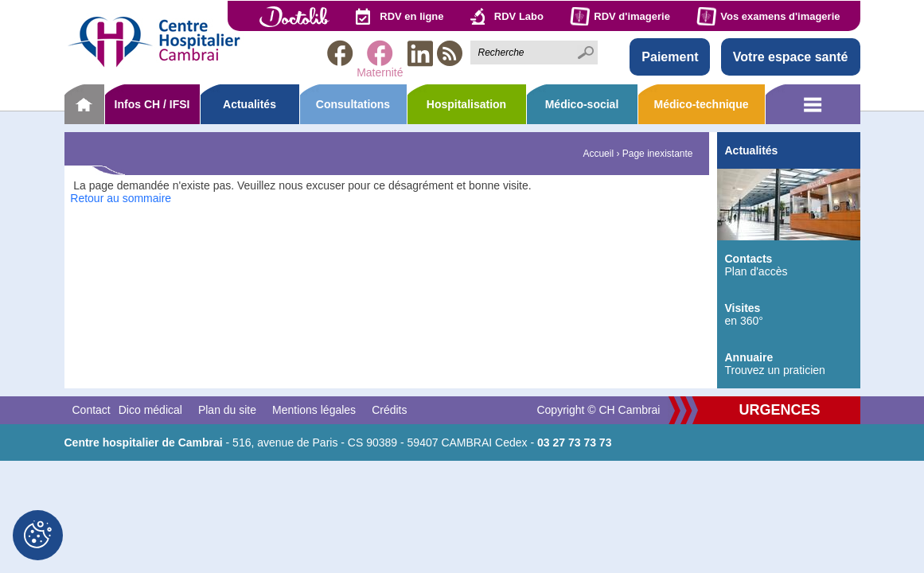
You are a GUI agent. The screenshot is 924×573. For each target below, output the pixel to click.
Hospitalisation (466, 104)
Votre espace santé (791, 57)
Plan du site (227, 410)
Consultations (353, 104)
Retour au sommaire (121, 198)
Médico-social (582, 104)
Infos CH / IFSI (152, 104)
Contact (92, 410)
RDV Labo (519, 16)
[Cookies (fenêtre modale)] (38, 535)
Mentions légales (314, 410)
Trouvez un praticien (789, 364)
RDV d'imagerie (632, 16)
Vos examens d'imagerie (780, 16)
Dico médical (150, 410)
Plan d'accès (789, 265)
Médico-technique (701, 104)
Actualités (250, 104)
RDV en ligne (411, 16)
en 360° (789, 314)
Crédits (389, 410)
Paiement (670, 57)
